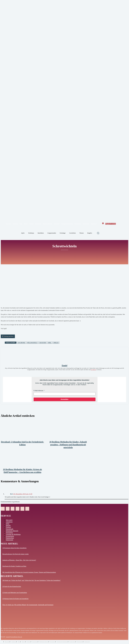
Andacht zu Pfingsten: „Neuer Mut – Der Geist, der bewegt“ (19, 560)
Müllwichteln (32, 343)
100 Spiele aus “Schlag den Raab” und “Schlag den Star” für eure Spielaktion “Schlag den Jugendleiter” (32, 580)
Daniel (65, 366)
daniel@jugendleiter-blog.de (14, 637)
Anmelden (64, 399)
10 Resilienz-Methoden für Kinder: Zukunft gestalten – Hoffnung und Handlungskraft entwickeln (68, 445)
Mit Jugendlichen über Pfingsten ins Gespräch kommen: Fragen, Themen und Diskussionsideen (29, 572)
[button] (98, 233)
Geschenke (21, 343)
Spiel (50, 343)
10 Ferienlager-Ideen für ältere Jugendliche (14, 548)
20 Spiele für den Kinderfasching (12, 587)
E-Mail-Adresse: (39, 391)
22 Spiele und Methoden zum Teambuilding (15, 593)
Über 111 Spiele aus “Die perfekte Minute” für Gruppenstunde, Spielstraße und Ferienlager (28, 605)
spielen (56, 343)
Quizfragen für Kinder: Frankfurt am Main (14, 566)
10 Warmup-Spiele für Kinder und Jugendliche (15, 599)
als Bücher (94, 370)
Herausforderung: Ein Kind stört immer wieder (16, 554)
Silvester (43, 343)
